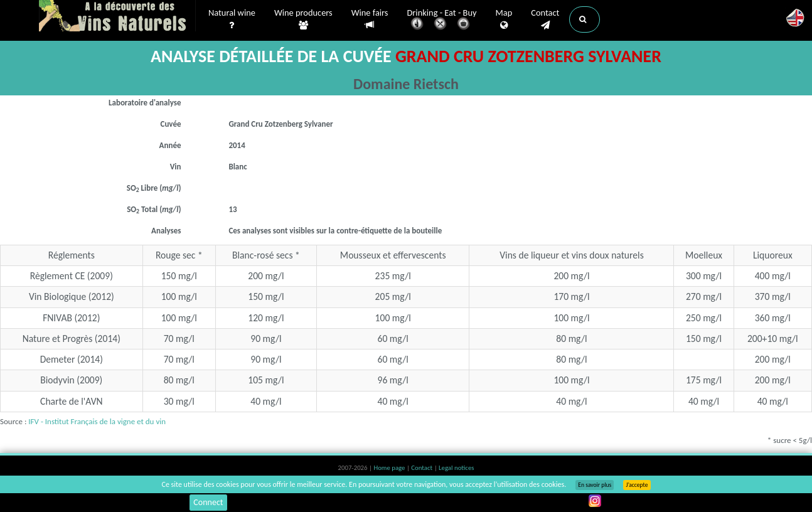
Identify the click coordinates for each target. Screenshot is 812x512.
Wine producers (303, 19)
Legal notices (456, 468)
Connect (208, 502)
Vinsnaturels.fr (117, 17)
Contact (545, 19)
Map (504, 19)
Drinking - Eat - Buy (442, 20)
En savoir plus (595, 485)
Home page (390, 468)
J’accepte (637, 485)
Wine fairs (370, 19)
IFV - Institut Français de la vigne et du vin (97, 421)
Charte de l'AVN (72, 401)
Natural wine (232, 19)
